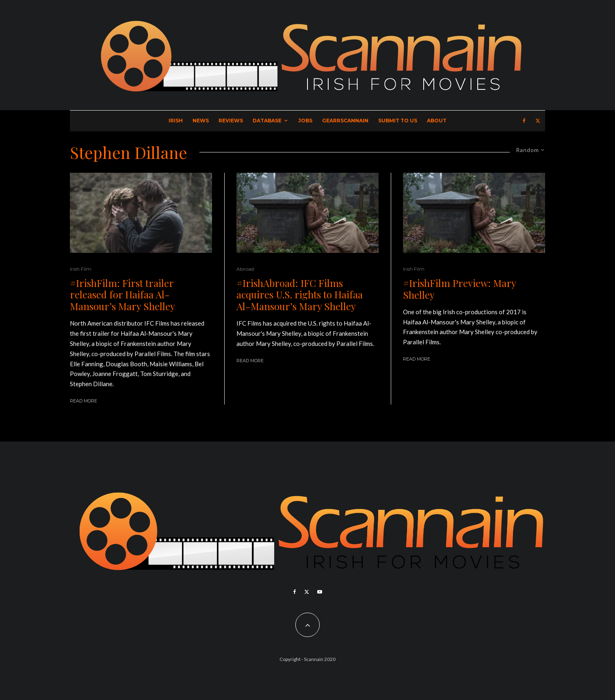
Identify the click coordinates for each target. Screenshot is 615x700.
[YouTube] (320, 592)
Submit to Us (398, 121)
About (437, 121)
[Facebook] (524, 121)
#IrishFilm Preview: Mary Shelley (459, 289)
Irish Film (81, 269)
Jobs (305, 121)
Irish (176, 121)
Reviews (231, 121)
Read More (83, 401)
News (201, 121)
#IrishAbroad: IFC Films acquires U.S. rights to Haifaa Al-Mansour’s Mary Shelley (300, 295)
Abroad (245, 269)
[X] (538, 121)
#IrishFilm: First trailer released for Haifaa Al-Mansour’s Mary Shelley (122, 295)
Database (267, 121)
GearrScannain (345, 121)
